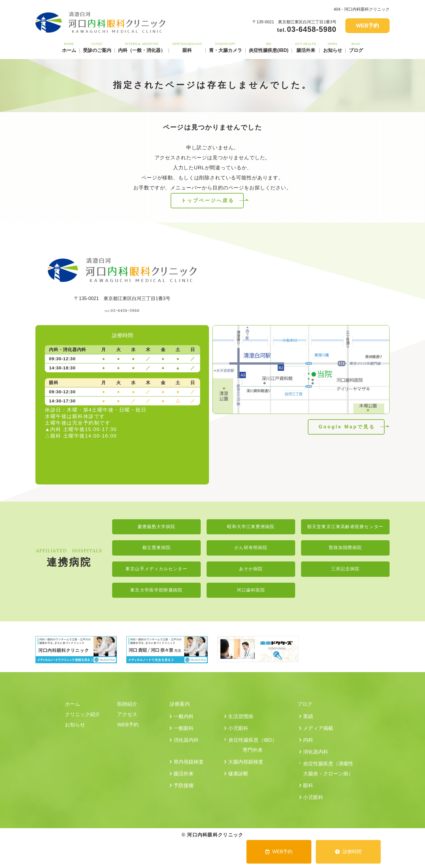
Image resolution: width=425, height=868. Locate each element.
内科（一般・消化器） (142, 47)
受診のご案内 (97, 47)
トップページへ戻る (208, 200)
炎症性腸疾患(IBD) (269, 47)
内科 (308, 745)
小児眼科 (239, 733)
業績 (308, 720)
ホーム (69, 47)
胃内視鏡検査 (189, 768)
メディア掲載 (319, 733)
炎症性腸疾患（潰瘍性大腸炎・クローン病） (328, 781)
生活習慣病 (241, 720)
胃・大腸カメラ (225, 47)
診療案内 (180, 707)
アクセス (128, 718)
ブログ (356, 47)
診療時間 (348, 852)
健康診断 (239, 781)
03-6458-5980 (122, 308)
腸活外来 (306, 47)
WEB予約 (367, 26)
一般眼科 (184, 733)
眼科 (187, 47)
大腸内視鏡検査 (247, 768)
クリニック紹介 (84, 718)
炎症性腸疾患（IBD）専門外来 (253, 751)
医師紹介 (128, 707)
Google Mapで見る (347, 427)
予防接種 (184, 793)
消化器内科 (187, 745)
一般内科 (184, 720)
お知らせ (333, 47)
